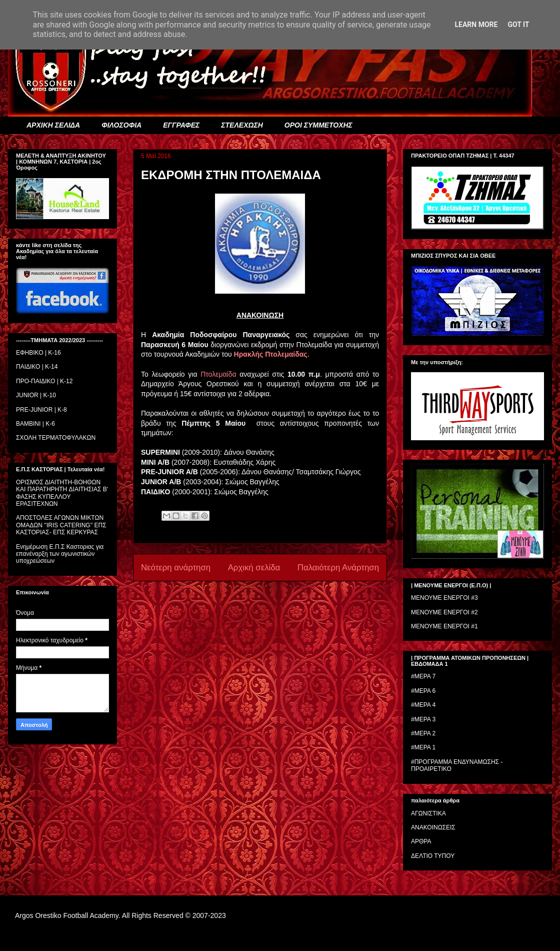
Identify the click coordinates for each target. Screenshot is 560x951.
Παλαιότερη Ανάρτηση (338, 568)
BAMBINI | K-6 (35, 424)
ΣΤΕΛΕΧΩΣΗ (242, 125)
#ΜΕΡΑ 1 (423, 747)
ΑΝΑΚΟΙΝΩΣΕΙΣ (433, 827)
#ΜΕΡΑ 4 (423, 705)
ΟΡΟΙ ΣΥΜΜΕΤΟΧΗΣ (318, 125)
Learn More (476, 25)
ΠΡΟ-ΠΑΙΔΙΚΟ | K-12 (44, 381)
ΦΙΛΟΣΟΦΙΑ (121, 125)
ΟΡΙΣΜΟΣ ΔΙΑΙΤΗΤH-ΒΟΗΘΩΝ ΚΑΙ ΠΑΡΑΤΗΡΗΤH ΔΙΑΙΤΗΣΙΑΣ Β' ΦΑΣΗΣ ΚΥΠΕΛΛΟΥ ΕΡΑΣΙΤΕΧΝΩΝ (62, 493)
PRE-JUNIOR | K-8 (41, 410)
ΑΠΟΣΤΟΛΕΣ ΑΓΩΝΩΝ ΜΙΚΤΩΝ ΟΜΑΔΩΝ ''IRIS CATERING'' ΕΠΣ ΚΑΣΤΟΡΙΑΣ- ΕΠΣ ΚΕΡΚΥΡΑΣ (61, 525)
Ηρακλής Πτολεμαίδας (271, 354)
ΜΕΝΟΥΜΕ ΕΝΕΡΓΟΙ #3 (444, 598)
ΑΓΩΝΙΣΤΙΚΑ (428, 813)
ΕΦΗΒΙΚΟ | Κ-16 (38, 353)
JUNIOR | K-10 (36, 395)
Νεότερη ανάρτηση (176, 568)
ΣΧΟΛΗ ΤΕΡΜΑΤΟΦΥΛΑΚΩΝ (56, 438)
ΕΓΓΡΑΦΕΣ (181, 125)
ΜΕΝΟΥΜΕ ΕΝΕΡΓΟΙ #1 (444, 626)
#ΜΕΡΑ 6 (423, 691)
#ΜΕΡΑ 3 (423, 719)
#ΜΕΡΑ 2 (423, 733)
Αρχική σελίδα (254, 568)
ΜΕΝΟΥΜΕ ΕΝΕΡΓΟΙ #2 (444, 612)
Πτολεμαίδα (218, 374)
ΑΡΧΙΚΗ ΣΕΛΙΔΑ (53, 125)
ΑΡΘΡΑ (421, 841)
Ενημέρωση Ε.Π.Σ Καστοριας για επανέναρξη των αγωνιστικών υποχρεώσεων (60, 554)
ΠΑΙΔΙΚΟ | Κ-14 (37, 367)
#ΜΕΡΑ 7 (423, 676)
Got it (518, 25)
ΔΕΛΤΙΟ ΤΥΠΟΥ (433, 856)
